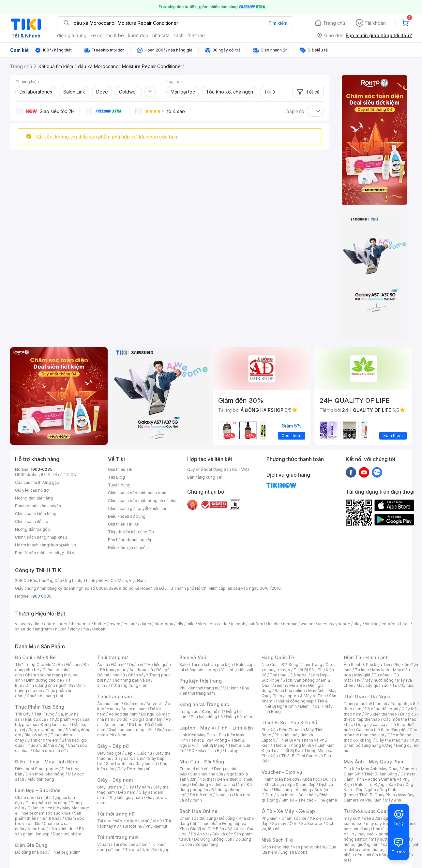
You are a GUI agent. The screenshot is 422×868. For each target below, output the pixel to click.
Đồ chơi (73, 665)
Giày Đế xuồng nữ (134, 769)
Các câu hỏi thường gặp (37, 482)
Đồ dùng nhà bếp (31, 852)
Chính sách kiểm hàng (36, 514)
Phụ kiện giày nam (126, 797)
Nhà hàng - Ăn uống (293, 790)
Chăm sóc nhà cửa (50, 751)
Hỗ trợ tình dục (62, 829)
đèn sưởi (372, 818)
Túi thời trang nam (118, 837)
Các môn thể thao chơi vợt (380, 732)
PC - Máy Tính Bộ (205, 751)
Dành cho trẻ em (43, 740)
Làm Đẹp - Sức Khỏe (38, 790)
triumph (238, 624)
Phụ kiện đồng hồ (207, 717)
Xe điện (317, 818)
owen (115, 624)
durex (146, 624)
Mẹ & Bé (297, 685)
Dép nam (127, 792)
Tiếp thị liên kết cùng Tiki (132, 532)
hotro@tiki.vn (63, 545)
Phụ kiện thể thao (381, 714)
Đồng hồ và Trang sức (204, 704)
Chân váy (137, 675)
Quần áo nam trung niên (131, 730)
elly (180, 624)
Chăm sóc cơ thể (43, 808)
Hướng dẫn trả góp (33, 529)
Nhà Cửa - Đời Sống (202, 762)
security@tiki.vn (61, 553)
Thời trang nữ (113, 657)
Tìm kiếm (278, 23)
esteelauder (56, 624)
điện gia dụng (72, 35)
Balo (184, 665)
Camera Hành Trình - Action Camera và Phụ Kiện (380, 779)
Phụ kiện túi (156, 826)
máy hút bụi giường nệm (378, 842)
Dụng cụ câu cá (371, 724)
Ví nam (104, 844)
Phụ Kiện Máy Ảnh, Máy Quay (371, 769)
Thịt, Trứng (44, 714)
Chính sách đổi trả (32, 521)
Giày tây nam (138, 787)
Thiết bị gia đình (66, 852)
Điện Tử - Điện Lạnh (366, 657)
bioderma (164, 624)
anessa (325, 624)
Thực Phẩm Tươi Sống (40, 707)
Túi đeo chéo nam (130, 844)
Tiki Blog (116, 477)
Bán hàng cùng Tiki (205, 477)
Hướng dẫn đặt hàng (34, 498)
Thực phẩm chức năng (46, 803)
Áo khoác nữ (141, 670)
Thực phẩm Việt (64, 719)
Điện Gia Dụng (31, 845)
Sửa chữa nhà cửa (207, 774)
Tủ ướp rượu (403, 685)
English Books (294, 852)
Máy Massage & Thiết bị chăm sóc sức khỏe (52, 810)
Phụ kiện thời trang (201, 681)
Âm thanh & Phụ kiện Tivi (367, 665)
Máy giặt (362, 675)
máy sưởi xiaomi (386, 839)
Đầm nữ (118, 665)
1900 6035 (41, 596)
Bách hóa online (290, 691)
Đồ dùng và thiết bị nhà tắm (218, 784)
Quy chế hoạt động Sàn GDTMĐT (219, 469)
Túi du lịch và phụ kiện (212, 665)
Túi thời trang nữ (116, 814)
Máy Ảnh (393, 800)
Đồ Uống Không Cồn (213, 839)
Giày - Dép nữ (113, 746)
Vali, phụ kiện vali (237, 670)
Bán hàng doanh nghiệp (130, 540)
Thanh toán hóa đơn (280, 779)
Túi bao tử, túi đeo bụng (147, 850)
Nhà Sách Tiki (278, 840)
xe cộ (96, 35)
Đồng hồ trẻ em (240, 717)
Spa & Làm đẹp (301, 784)
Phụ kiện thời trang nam (214, 691)
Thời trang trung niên (128, 685)
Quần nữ (137, 665)
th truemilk (81, 624)
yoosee (343, 624)
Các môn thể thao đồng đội (381, 730)
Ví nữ (157, 821)
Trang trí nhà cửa (195, 769)
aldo (223, 624)
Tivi (358, 680)
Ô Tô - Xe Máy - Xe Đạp (288, 811)
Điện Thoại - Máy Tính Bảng (47, 762)
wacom (308, 624)
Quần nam (134, 704)
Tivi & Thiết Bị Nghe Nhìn (295, 704)
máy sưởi (352, 818)
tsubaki (99, 629)
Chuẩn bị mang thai (45, 696)
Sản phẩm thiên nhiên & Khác (48, 816)
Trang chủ (334, 23)
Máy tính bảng (41, 779)
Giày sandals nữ (129, 758)
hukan (61, 629)
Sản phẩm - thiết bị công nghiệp (299, 698)
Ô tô (294, 824)
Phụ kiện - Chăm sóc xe (284, 818)
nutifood (257, 624)
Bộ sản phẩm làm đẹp (49, 831)
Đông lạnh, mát (55, 724)
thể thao (196, 35)
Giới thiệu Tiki (121, 469)
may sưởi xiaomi (373, 834)
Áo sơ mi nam (134, 709)
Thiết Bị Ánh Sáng (381, 774)
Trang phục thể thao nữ (365, 704)
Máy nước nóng (379, 680)
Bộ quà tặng (207, 844)
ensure (130, 624)
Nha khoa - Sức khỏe (296, 795)
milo (191, 624)
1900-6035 (42, 469)
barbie (100, 624)
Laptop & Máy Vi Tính (306, 696)
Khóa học (311, 779)
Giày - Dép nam (115, 780)
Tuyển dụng (119, 485)
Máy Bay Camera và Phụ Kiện (379, 797)
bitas (405, 624)
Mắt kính (231, 688)
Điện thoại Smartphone (37, 769)
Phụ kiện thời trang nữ (199, 688)
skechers (207, 624)
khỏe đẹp (138, 35)
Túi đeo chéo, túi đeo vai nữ (123, 821)
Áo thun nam (109, 704)
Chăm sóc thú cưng (198, 818)
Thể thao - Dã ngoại (289, 675)
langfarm (43, 629)
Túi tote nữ (132, 826)
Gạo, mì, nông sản (45, 730)
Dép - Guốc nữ (138, 753)
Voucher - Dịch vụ (282, 772)
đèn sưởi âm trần (371, 855)
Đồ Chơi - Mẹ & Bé (35, 657)
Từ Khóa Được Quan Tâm (372, 811)
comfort (389, 624)
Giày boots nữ (119, 764)
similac (372, 624)
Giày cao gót (109, 753)
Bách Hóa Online (198, 811)
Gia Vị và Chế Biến (207, 829)
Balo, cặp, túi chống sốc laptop (217, 667)
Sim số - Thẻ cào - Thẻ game (309, 800)
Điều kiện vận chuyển (128, 548)
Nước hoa (36, 829)
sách (179, 35)
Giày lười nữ (146, 764)
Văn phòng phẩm (309, 847)
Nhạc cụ (223, 795)
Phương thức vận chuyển (38, 506)
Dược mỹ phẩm (67, 834)
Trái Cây (23, 714)
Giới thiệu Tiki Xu (124, 524)
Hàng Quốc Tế (278, 657)
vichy (75, 629)
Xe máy (279, 824)
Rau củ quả (36, 719)
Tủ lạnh (362, 670)
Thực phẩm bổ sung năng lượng (381, 743)
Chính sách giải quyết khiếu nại (137, 508)
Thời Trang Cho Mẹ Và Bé (39, 665)
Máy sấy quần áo (373, 685)
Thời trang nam (114, 696)
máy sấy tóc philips (384, 824)
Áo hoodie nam (123, 714)
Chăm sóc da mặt (32, 797)
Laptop (232, 751)
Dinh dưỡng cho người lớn (49, 685)
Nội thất (207, 779)
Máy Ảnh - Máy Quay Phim (374, 762)
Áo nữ (103, 665)
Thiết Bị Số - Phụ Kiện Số (289, 723)
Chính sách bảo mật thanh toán (137, 493)
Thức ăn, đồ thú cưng (45, 745)
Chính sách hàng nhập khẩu (41, 537)
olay (358, 624)
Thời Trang (312, 665)
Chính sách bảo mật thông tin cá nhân (143, 501)
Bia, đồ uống (36, 735)
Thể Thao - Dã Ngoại (368, 696)
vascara (23, 624)
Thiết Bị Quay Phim (377, 795)
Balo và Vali (193, 657)
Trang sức (189, 711)
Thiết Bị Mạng (212, 745)
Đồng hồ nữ (212, 711)
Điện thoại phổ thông (45, 774)
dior (37, 624)
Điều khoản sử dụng (127, 516)
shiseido (23, 629)
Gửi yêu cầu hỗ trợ (32, 490)
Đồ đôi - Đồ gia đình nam (139, 719)
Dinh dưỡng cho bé (44, 680)
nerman (290, 624)
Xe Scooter (312, 824)
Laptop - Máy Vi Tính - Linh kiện (216, 728)
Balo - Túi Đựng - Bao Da (379, 784)
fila (86, 629)
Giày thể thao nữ (391, 740)
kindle (274, 624)
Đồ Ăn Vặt (200, 834)
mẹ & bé (115, 35)
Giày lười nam (110, 787)
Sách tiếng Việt (276, 847)
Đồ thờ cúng (201, 795)
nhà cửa (161, 35)
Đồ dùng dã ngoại (381, 709)
